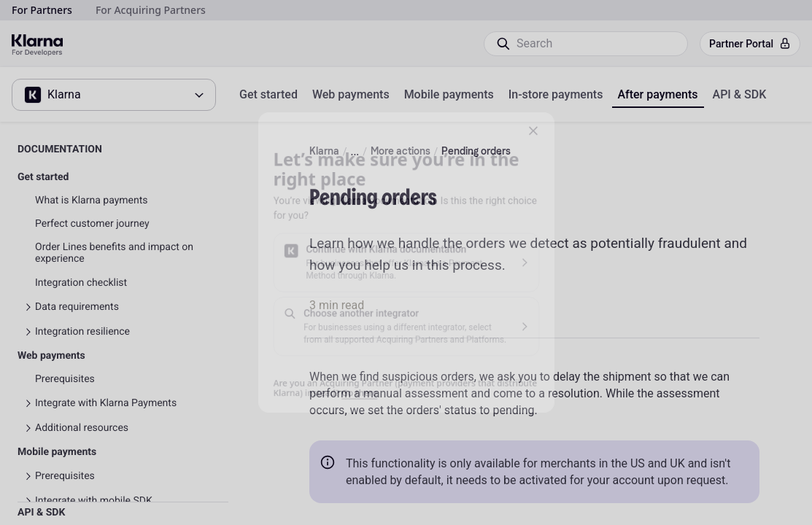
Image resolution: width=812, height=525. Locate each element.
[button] (557, 106)
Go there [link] (350, 417)
